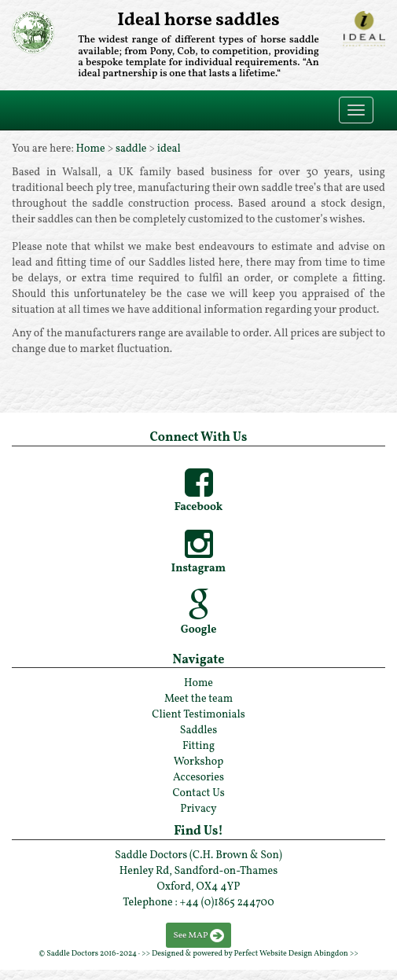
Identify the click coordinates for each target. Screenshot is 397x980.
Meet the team (198, 699)
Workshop (199, 762)
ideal (169, 149)
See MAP (191, 935)
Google (199, 630)
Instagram (198, 569)
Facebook (199, 507)
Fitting (198, 746)
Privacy (198, 809)
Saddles (198, 730)
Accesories (198, 778)
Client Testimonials (198, 715)
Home (91, 149)
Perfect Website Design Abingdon (291, 953)
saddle (131, 149)
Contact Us (198, 793)
